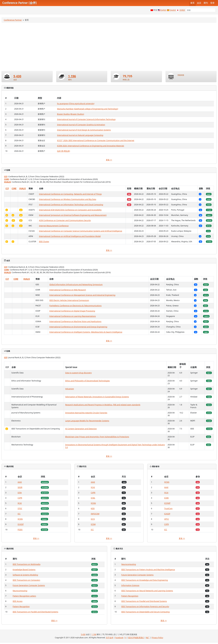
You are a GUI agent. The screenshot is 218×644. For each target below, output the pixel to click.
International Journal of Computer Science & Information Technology (86, 119)
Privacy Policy (157, 638)
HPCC (167, 519)
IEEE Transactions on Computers (26, 580)
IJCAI (20, 503)
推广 (148, 638)
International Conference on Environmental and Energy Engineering (78, 327)
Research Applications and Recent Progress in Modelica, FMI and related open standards (103, 405)
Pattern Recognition (21, 607)
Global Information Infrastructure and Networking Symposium (76, 285)
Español (173, 10)
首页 (192, 3)
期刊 (206, 3)
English (163, 10)
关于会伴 (110, 638)
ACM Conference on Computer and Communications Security (65, 220)
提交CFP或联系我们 (136, 638)
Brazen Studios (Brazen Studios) (70, 114)
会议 (199, 3)
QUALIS (7, 182)
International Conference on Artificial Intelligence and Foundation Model (70, 236)
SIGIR (20, 487)
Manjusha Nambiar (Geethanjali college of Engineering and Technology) (88, 109)
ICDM (93, 524)
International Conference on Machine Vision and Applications (75, 321)
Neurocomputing (20, 591)
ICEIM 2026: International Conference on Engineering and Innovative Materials (90, 146)
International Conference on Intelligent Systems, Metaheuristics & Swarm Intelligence (86, 332)
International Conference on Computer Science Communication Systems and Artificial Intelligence (81, 231)
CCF (6, 177)
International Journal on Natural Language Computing (80, 135)
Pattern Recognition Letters (24, 596)
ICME (166, 498)
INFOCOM (95, 514)
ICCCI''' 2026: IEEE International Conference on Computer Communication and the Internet (96, 140)
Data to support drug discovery (78, 373)
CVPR (20, 498)
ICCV (93, 519)
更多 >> (109, 160)
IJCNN (20, 519)
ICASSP (21, 524)
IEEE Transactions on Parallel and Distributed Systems (35, 612)
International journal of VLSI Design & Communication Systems (84, 130)
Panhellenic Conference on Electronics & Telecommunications (75, 306)
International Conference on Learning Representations (72, 316)
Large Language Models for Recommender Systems (87, 421)
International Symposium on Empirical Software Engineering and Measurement (73, 215)
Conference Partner (13, 20)
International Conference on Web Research (68, 290)
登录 (212, 3)
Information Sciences (130, 585)
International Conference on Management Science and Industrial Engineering (82, 295)
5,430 (17, 76)
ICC (19, 514)
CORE (7, 179)
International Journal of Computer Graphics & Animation (81, 125)
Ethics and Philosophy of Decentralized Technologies (87, 381)
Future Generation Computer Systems (29, 585)
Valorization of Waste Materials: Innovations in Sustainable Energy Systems (97, 397)
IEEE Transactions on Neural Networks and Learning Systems (147, 591)
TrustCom (168, 508)
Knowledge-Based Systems (24, 570)
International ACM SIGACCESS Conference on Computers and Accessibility (70, 210)
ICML (93, 498)
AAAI (20, 482)
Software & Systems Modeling (25, 575)
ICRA (20, 493)
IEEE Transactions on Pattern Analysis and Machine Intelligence (148, 570)
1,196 (72, 76)
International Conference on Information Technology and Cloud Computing (71, 205)
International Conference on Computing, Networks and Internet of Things (70, 194)
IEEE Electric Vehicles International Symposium (69, 300)
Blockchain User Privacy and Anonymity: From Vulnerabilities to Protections (97, 437)
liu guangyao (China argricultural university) (76, 104)
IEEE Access (18, 601)
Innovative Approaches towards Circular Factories (86, 413)
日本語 (182, 10)
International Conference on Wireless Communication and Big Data (68, 199)
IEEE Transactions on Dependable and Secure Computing (145, 612)
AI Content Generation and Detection (81, 429)
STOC (20, 508)
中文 (155, 10)
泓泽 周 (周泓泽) (63, 151)
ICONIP (167, 503)
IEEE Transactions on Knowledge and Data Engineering (145, 580)
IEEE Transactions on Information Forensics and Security (145, 607)
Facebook (119, 638)
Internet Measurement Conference (54, 226)
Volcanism (69, 389)
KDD (93, 508)
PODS (20, 530)
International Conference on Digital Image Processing (72, 311)
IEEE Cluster (44, 242)
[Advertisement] (109, 47)
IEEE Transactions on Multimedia (27, 564)
